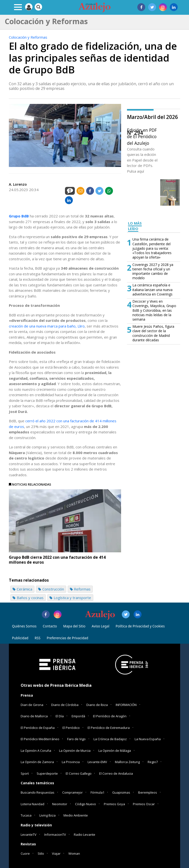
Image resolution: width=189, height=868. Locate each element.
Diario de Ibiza (97, 705)
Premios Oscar (144, 804)
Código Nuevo (86, 804)
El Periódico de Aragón (110, 716)
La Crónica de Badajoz (110, 739)
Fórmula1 (97, 792)
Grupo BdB (19, 216)
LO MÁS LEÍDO (135, 226)
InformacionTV (55, 835)
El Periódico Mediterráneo (40, 739)
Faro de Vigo (76, 739)
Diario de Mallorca (34, 716)
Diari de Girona (32, 705)
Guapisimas (121, 792)
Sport (25, 773)
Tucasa (26, 815)
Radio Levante (85, 835)
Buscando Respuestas (38, 792)
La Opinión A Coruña (36, 751)
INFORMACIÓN (126, 705)
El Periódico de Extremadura (109, 728)
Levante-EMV (97, 762)
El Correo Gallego (79, 773)
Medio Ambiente (76, 815)
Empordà (78, 716)
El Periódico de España (38, 728)
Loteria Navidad (32, 804)
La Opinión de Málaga (115, 751)
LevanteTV (29, 835)
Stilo (41, 853)
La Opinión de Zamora (37, 762)
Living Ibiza (47, 815)
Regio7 (153, 762)
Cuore (25, 853)
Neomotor (60, 804)
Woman (74, 853)
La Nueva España (148, 739)
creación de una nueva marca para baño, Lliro (47, 326)
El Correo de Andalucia (116, 773)
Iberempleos (148, 792)
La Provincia (71, 762)
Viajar (56, 853)
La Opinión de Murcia (75, 751)
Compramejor (72, 792)
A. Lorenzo (18, 184)
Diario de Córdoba (65, 705)
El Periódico (71, 728)
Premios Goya (114, 804)
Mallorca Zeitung (127, 762)
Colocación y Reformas (28, 37)
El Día (60, 716)
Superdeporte (47, 773)
